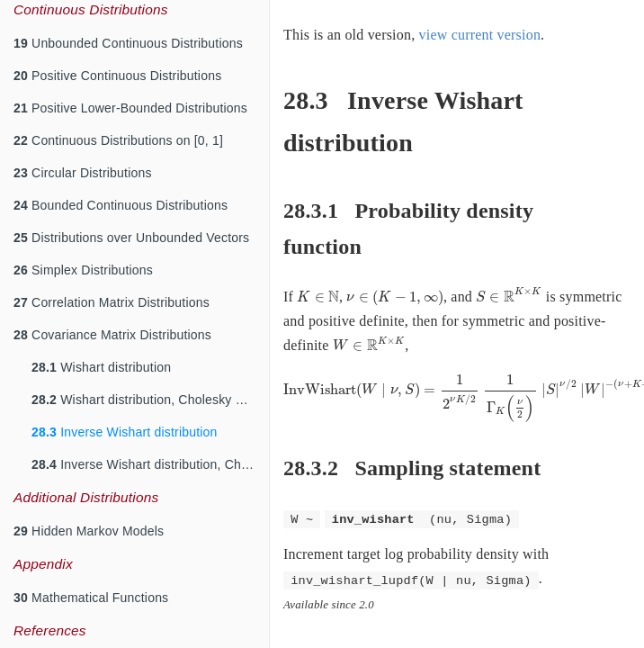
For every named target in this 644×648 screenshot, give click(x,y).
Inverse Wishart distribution (125, 432)
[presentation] (318, 297)
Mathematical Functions (91, 598)
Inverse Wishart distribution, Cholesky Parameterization (150, 464)
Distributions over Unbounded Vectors (131, 238)
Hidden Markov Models (89, 531)
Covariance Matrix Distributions (112, 335)
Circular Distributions (83, 173)
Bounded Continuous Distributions (121, 205)
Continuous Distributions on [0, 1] (118, 140)
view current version (480, 35)
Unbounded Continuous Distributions (128, 43)
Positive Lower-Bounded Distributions (130, 108)
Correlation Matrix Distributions (112, 302)
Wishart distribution (101, 367)
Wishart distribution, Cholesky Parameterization (150, 400)
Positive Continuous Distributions (117, 76)
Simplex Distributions (83, 270)
